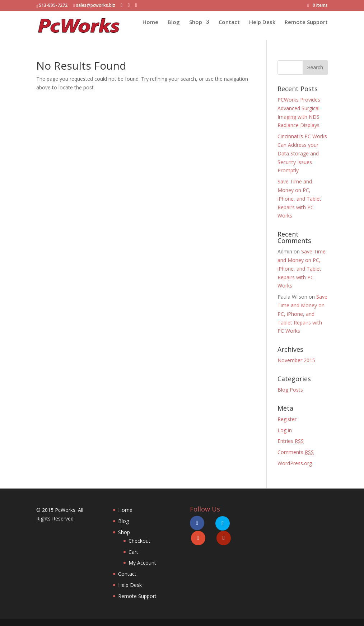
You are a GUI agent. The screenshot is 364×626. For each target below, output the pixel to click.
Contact (229, 29)
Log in (285, 430)
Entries (291, 441)
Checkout (139, 541)
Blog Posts (290, 390)
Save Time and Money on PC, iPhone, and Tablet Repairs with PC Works (299, 198)
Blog (174, 29)
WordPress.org (295, 463)
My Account (142, 563)
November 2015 (296, 360)
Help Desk (262, 29)
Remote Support (306, 29)
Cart (133, 552)
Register (287, 419)
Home (150, 29)
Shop (196, 29)
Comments (296, 452)
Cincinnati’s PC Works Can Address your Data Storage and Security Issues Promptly (302, 153)
